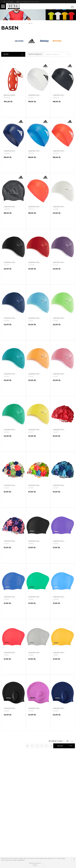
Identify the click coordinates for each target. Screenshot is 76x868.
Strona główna (7, 23)
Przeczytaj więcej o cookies (35, 864)
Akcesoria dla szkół (20, 23)
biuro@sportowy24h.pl (29, 2)
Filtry (14, 54)
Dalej (65, 746)
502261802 (10, 2)
